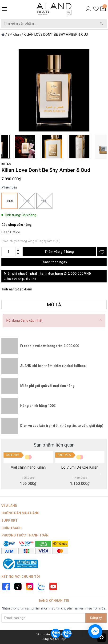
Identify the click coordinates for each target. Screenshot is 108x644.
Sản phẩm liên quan (54, 445)
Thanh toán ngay (54, 262)
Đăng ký (96, 618)
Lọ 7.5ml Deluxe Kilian (80, 467)
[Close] (101, 320)
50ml (10, 201)
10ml (27, 201)
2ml (44, 201)
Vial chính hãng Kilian (28, 467)
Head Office (11, 232)
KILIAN (6, 164)
